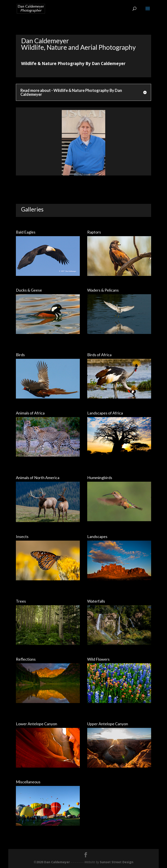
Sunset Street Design (117, 862)
